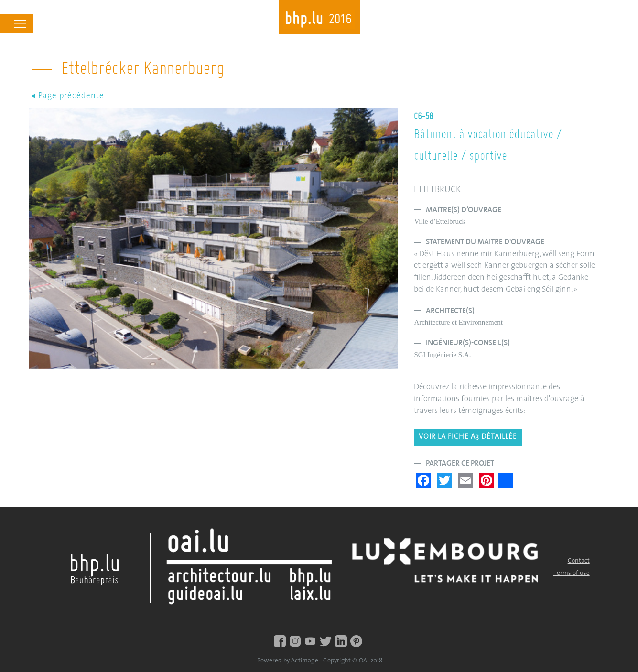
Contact (579, 561)
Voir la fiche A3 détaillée (468, 437)
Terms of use (572, 573)
